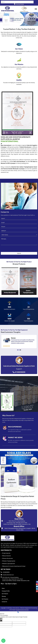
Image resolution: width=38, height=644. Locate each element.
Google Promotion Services (22, 610)
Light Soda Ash (6, 553)
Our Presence (5, 599)
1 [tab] (18, 350)
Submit (19, 253)
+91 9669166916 (19, 372)
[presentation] (11, 249)
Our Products (5, 594)
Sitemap (4, 596)
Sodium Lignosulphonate (9, 564)
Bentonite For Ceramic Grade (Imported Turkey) (14, 566)
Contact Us (4, 602)
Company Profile (6, 591)
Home (3, 588)
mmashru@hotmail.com (7, 575)
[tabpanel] (19, 342)
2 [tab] (19, 350)
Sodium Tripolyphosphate (9, 561)
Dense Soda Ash (6, 556)
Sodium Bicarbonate (7, 558)
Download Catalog (19, 4)
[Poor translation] (1, 620)
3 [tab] (21, 350)
